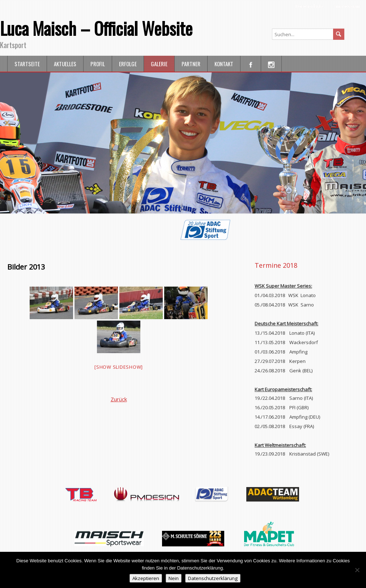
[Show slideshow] (119, 367)
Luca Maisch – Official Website (96, 28)
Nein (174, 578)
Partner (191, 64)
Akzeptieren (146, 578)
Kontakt (224, 64)
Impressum (347, 6)
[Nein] (357, 570)
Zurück (119, 399)
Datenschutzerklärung (213, 578)
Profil (98, 64)
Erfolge (128, 64)
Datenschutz (309, 6)
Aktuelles (65, 64)
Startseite (27, 64)
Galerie (159, 64)
